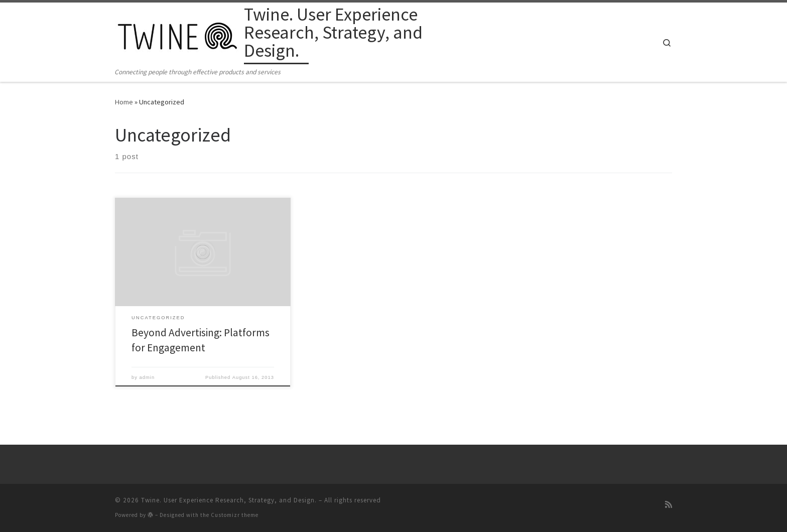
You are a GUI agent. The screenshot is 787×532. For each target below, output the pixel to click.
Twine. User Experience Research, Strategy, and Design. (229, 500)
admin (147, 377)
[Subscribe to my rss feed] (669, 504)
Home (124, 102)
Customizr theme (235, 515)
